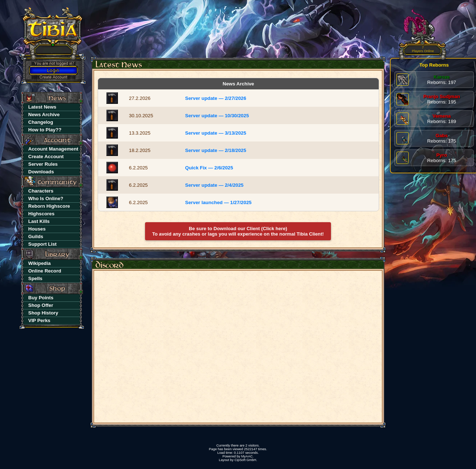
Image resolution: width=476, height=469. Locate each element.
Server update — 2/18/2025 (216, 150)
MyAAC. (247, 456)
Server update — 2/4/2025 (214, 185)
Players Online (423, 49)
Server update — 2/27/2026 (216, 98)
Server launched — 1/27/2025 (218, 202)
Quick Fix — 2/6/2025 (209, 168)
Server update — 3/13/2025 (216, 133)
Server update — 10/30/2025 (217, 116)
